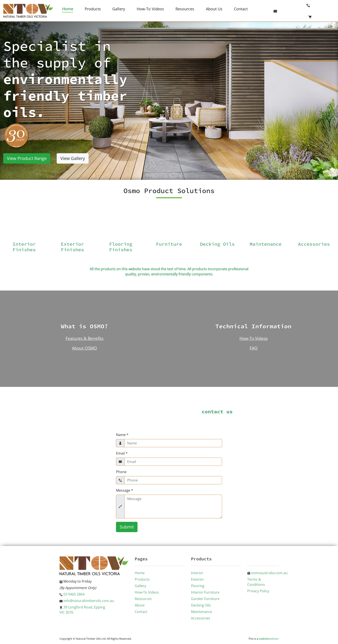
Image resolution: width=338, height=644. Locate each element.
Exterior (197, 579)
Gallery (119, 9)
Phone (121, 472)
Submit (127, 527)
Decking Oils (201, 605)
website (269, 639)
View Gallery (73, 158)
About (140, 605)
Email (122, 453)
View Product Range (27, 158)
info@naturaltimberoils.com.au (304, 11)
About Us (214, 9)
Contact (241, 9)
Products (93, 9)
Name (122, 435)
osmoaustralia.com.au (267, 573)
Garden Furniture (205, 599)
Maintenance (202, 612)
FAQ (254, 348)
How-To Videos (150, 9)
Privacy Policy (258, 591)
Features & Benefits (84, 338)
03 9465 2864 (321, 5)
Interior (197, 573)
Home (68, 9)
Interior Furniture (205, 592)
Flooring (198, 586)
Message (124, 490)
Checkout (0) (321, 16)
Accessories (201, 618)
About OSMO (84, 348)
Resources (185, 9)
